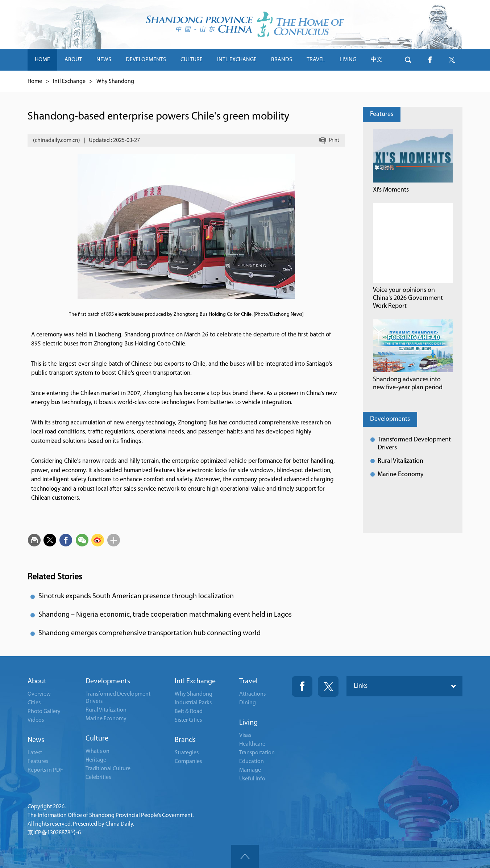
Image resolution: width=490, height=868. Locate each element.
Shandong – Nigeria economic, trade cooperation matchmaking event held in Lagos (165, 615)
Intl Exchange (69, 81)
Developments (390, 419)
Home (35, 81)
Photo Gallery (44, 712)
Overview (39, 694)
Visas (245, 735)
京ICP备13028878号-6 (54, 833)
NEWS (104, 60)
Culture (97, 739)
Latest (35, 753)
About (37, 682)
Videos (36, 720)
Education (252, 762)
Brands (185, 740)
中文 (377, 60)
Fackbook (302, 686)
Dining (248, 703)
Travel (248, 682)
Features (382, 114)
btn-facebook (430, 60)
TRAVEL (316, 60)
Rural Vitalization (400, 461)
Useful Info (252, 779)
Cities (34, 703)
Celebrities (98, 777)
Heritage (96, 760)
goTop (245, 856)
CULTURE (192, 60)
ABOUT (73, 60)
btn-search (408, 60)
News (36, 740)
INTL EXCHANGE (237, 60)
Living (248, 723)
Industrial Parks (193, 703)
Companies (188, 762)
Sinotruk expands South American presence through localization (136, 596)
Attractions (252, 694)
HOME (42, 60)
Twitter (328, 686)
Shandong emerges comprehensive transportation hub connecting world (150, 633)
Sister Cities (188, 720)
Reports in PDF (45, 770)
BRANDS (282, 60)
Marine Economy (400, 475)
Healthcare (252, 744)
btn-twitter (452, 60)
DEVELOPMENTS (146, 60)
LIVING (348, 60)
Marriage (250, 770)
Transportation (257, 753)
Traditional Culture (108, 769)
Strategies (187, 753)
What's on (97, 751)
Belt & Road (189, 712)
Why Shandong (115, 81)
